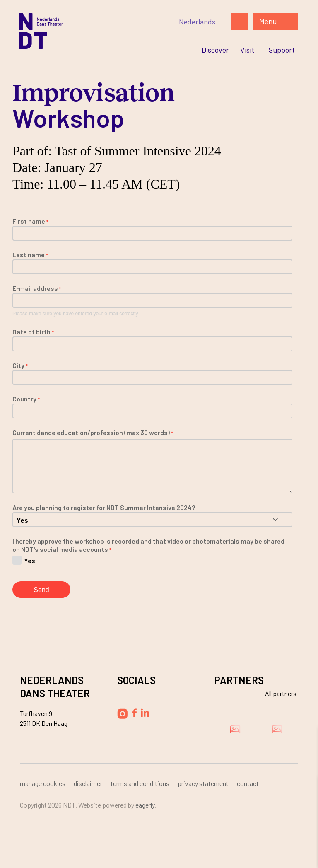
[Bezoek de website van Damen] (235, 729)
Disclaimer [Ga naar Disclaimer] (88, 783)
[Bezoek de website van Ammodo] (277, 729)
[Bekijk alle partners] (276, 693)
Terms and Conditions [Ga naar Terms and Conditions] (140, 783)
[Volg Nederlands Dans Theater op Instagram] (122, 714)
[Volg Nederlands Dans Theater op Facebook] (134, 713)
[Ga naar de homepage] (99, 31)
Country (26, 399)
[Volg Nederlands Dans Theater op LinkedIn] (145, 713)
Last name (30, 255)
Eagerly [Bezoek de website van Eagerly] (145, 805)
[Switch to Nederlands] (197, 22)
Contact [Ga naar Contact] (248, 783)
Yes (30, 560)
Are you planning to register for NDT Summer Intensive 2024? (104, 507)
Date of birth (33, 332)
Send (41, 590)
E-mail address (37, 288)
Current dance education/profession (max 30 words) (93, 432)
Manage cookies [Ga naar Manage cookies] (43, 783)
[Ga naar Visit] (247, 50)
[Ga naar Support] (282, 50)
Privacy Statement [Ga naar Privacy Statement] (203, 783)
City (20, 365)
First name (30, 221)
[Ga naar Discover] (215, 50)
